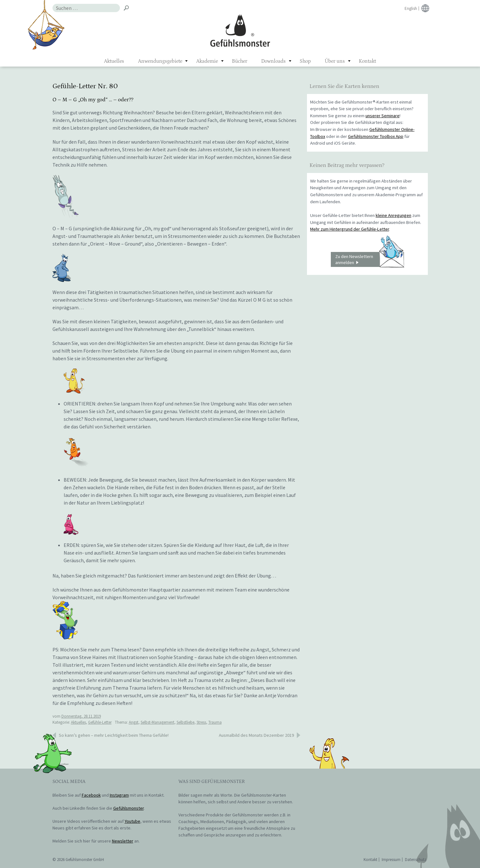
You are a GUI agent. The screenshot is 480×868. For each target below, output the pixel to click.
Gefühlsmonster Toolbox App (376, 136)
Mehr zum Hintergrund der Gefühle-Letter (350, 229)
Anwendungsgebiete (160, 61)
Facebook (91, 795)
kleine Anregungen (393, 215)
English (411, 8)
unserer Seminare (383, 116)
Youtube (132, 821)
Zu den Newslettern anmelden (370, 260)
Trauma (215, 722)
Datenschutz (416, 860)
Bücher (240, 61)
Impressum (391, 860)
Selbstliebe (185, 722)
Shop (305, 61)
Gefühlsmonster (240, 30)
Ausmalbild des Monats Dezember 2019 (256, 735)
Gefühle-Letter (100, 722)
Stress (201, 722)
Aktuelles (114, 61)
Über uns (335, 61)
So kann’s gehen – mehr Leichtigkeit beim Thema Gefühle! (114, 735)
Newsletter (123, 841)
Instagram (119, 795)
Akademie (207, 61)
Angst (134, 722)
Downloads (273, 61)
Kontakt (367, 61)
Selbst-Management (157, 722)
